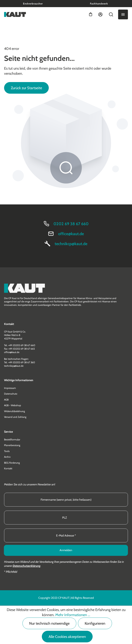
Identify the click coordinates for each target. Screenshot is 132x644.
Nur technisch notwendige (49, 623)
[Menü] (123, 14)
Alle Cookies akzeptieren (67, 637)
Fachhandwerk (99, 4)
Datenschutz (11, 394)
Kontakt (8, 468)
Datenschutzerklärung (27, 566)
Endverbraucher (33, 4)
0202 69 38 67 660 (71, 224)
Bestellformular (12, 439)
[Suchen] (111, 14)
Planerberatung (12, 445)
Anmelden (66, 550)
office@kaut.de (71, 234)
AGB (6, 400)
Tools (7, 451)
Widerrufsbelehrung (14, 411)
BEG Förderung (12, 463)
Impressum (10, 388)
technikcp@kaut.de (71, 244)
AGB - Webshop (13, 405)
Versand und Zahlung (15, 417)
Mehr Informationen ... (73, 615)
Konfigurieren (95, 623)
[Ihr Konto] (100, 14)
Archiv (7, 457)
